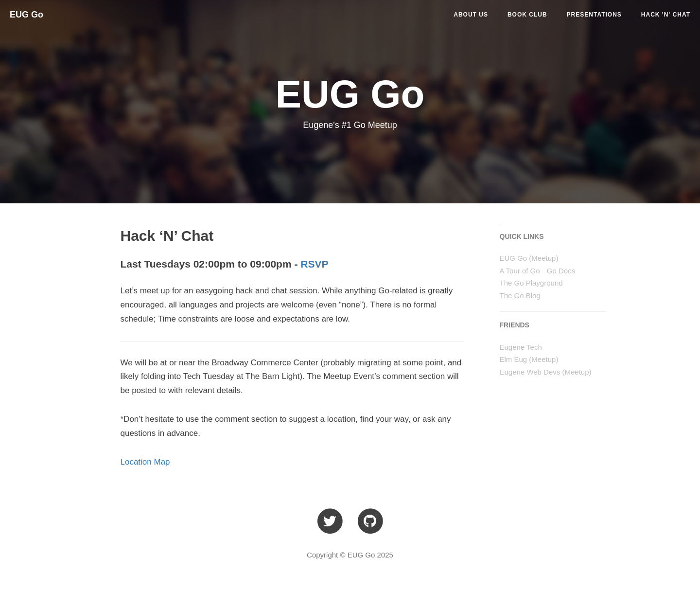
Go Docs (561, 271)
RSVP (314, 264)
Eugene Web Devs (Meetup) (546, 372)
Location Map (145, 462)
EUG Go (26, 15)
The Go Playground (531, 283)
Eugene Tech (521, 347)
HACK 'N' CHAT (666, 15)
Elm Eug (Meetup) (529, 359)
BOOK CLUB (527, 15)
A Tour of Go (520, 271)
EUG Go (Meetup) (529, 258)
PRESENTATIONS (594, 15)
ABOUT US (471, 15)
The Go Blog (520, 296)
